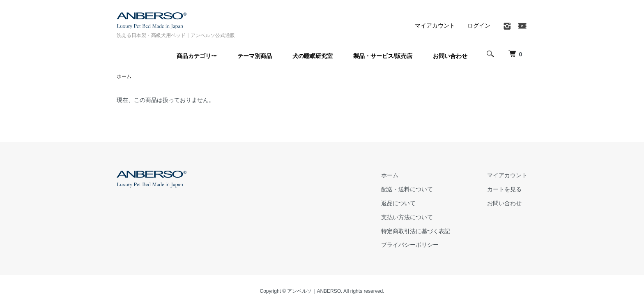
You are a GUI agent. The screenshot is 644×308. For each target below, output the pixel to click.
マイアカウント (435, 25)
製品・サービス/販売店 (383, 56)
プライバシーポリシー (410, 245)
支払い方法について (407, 217)
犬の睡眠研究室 (313, 56)
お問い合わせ (450, 56)
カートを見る (504, 189)
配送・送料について (407, 189)
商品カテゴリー (197, 56)
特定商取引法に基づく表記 (416, 231)
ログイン (479, 25)
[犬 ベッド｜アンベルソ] (515, 54)
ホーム (124, 76)
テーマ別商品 (255, 56)
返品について (398, 203)
